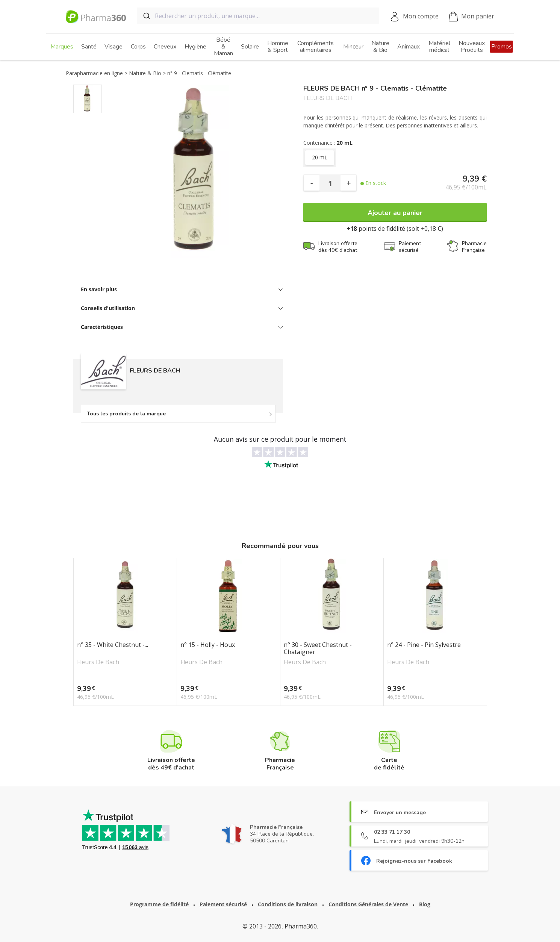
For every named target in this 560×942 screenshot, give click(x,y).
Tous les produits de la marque (126, 414)
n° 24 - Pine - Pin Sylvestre (424, 645)
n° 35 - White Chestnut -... (113, 645)
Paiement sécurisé (223, 904)
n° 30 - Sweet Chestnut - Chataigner (318, 648)
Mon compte (421, 16)
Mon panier (471, 17)
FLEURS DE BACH (328, 98)
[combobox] (258, 16)
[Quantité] (330, 183)
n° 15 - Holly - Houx (208, 645)
